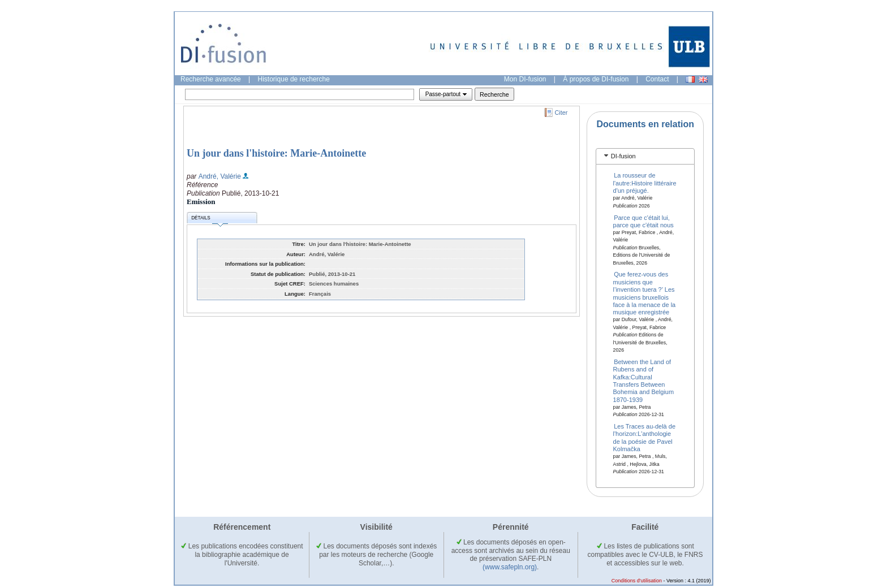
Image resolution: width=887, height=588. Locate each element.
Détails (209, 220)
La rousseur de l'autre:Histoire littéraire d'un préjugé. (645, 183)
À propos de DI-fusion (596, 79)
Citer (561, 113)
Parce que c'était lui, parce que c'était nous (643, 221)
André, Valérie (220, 176)
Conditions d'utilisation (637, 581)
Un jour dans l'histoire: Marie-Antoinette (276, 153)
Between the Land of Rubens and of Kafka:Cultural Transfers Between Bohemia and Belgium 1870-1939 (644, 380)
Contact (657, 79)
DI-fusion (623, 156)
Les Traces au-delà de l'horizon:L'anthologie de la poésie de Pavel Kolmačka (645, 438)
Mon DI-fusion (525, 79)
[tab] (645, 156)
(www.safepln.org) (510, 567)
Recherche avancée (211, 79)
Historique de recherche (294, 79)
